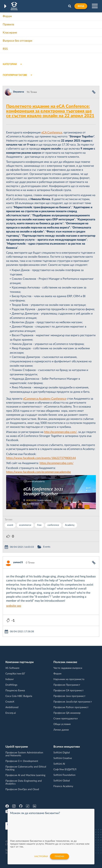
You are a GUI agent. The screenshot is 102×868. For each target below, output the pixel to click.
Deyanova (19, 92)
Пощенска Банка (15, 691)
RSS (5, 49)
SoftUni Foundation (64, 775)
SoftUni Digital (62, 753)
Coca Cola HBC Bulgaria (19, 696)
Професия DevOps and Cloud (22, 789)
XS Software (12, 668)
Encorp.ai (11, 713)
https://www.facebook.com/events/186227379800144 (41, 458)
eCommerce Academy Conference (45, 399)
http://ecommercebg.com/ (60, 432)
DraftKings (11, 685)
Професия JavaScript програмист (73, 702)
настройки (41, 856)
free (39, 525)
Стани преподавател (66, 719)
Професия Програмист (67, 685)
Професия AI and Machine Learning (25, 775)
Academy (70, 525)
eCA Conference (52, 133)
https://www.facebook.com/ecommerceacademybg (38, 472)
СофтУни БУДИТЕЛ (65, 770)
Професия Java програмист (69, 696)
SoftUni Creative (63, 758)
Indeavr (10, 679)
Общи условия (62, 724)
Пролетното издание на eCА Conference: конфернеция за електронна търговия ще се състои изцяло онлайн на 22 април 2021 (50, 111)
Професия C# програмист (69, 691)
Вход (81, 6)
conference (53, 525)
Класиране (10, 33)
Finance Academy (63, 786)
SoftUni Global (62, 781)
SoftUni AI (59, 764)
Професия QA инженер (67, 713)
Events (47, 547)
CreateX (10, 702)
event (10, 525)
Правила (8, 24)
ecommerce (25, 525)
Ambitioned (12, 707)
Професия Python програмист (71, 707)
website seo (14, 606)
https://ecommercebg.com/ (57, 463)
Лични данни (61, 730)
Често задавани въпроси (68, 668)
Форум (7, 16)
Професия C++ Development (22, 761)
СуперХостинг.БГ (15, 674)
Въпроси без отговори (17, 41)
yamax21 (18, 562)
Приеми (59, 856)
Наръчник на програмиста (69, 679)
